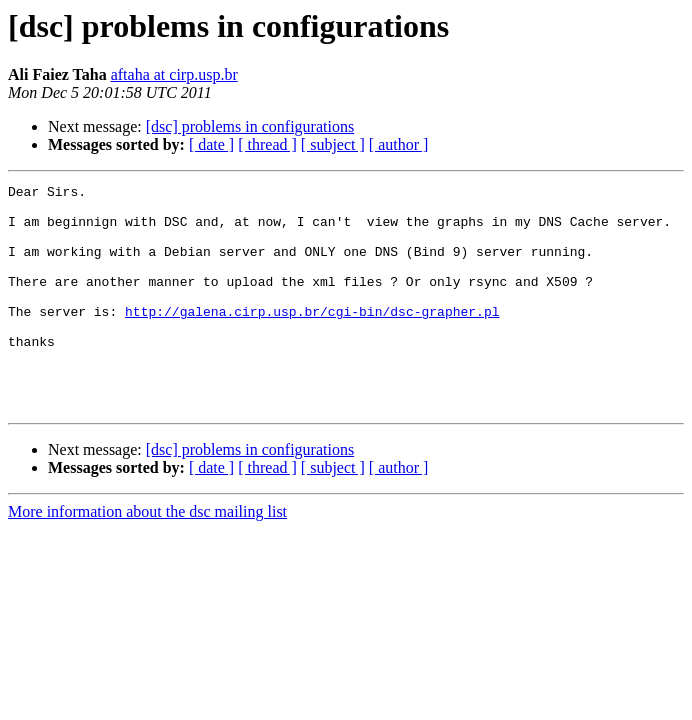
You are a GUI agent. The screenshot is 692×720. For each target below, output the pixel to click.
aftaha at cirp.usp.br (174, 74)
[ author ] (399, 144)
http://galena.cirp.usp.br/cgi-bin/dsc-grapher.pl (312, 338)
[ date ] (211, 144)
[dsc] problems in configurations (250, 126)
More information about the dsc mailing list (147, 556)
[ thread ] (267, 144)
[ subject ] (333, 144)
